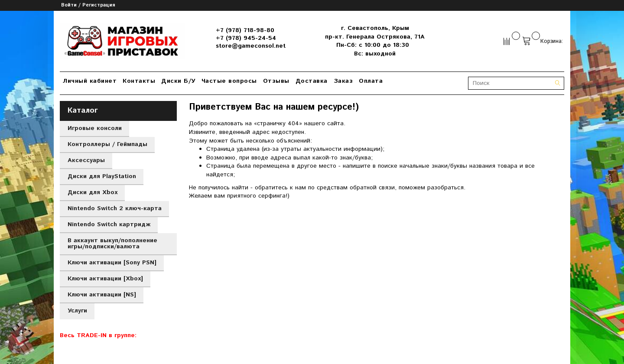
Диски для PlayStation (102, 176)
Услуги (77, 311)
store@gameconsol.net (251, 46)
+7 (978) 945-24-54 (246, 38)
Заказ (343, 81)
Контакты (139, 81)
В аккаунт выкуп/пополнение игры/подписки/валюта (112, 244)
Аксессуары (86, 160)
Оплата (371, 81)
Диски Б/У (178, 81)
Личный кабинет (90, 81)
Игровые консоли (95, 128)
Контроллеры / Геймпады (107, 144)
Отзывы (276, 81)
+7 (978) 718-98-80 (245, 30)
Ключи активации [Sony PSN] (112, 263)
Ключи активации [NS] (102, 295)
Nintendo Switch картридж (109, 224)
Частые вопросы (229, 81)
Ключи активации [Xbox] (105, 279)
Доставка (312, 81)
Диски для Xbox (93, 192)
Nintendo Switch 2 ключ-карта (115, 208)
